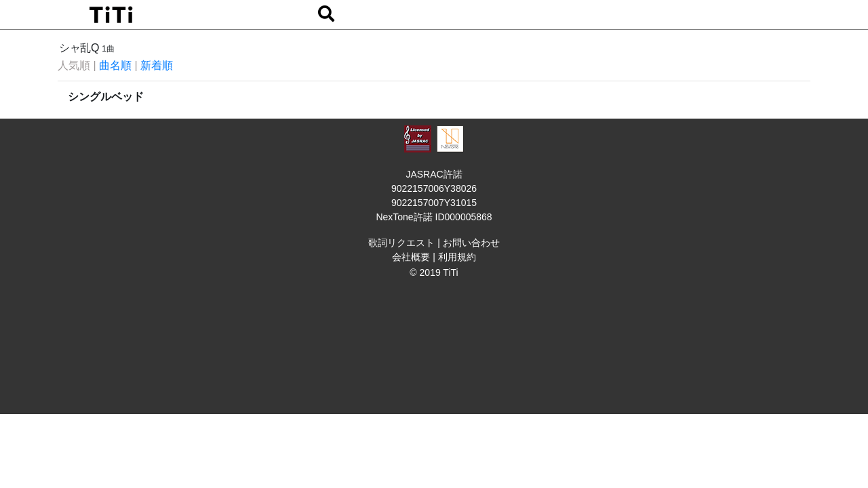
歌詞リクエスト (401, 243)
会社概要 (411, 257)
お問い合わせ (471, 243)
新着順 (157, 65)
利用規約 (457, 257)
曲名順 (115, 65)
